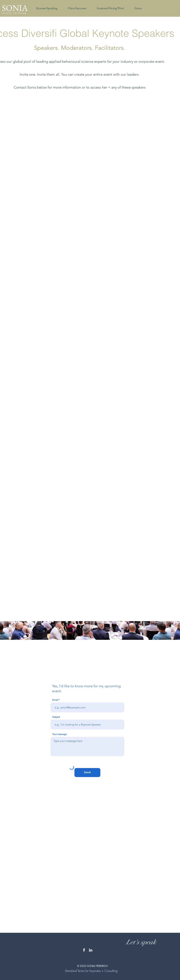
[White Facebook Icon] (84, 950)
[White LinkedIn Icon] (91, 950)
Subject (56, 717)
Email (55, 700)
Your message (60, 734)
